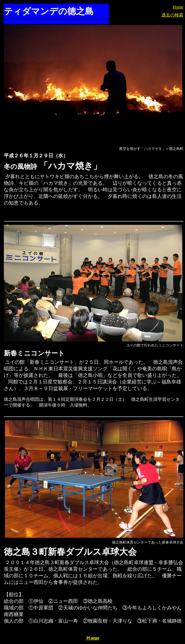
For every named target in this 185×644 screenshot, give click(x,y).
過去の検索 (172, 15)
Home (178, 7)
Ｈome (92, 638)
